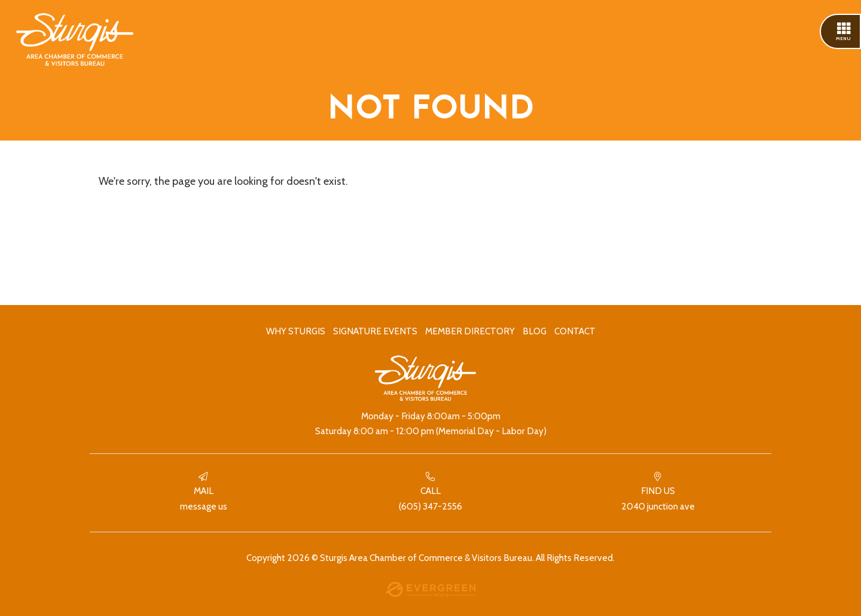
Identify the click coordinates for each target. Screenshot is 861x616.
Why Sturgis (296, 331)
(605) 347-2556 (430, 492)
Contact (575, 331)
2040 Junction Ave (658, 492)
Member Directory (470, 331)
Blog (535, 331)
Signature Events (375, 331)
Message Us (203, 492)
